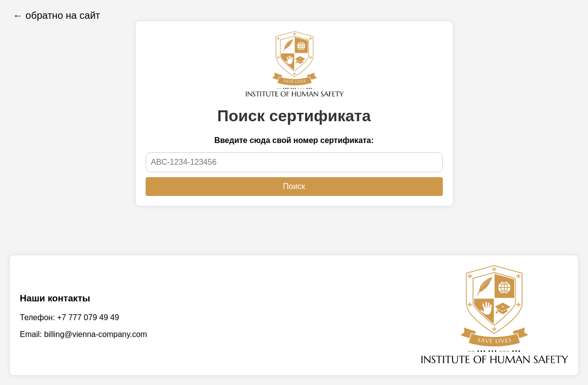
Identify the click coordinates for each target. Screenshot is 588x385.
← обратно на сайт (56, 15)
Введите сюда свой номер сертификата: (294, 140)
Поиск (294, 186)
